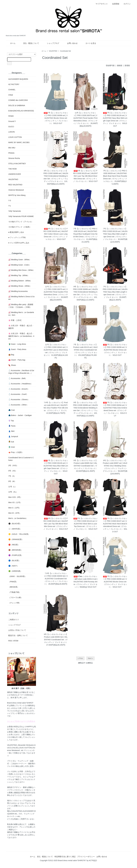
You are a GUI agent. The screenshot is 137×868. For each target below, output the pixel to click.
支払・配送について (29, 43)
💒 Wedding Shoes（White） (20, 286)
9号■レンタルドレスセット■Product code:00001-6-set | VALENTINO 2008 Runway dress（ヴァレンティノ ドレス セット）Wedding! (85, 582)
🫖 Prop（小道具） (16, 452)
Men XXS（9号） (15, 497)
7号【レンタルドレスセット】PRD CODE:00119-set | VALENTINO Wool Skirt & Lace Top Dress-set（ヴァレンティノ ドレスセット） (85, 524)
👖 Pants (12, 426)
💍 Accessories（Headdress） (20, 384)
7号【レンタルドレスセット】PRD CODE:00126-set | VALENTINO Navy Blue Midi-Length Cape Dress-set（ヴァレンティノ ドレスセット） (115, 234)
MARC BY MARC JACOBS (19, 142)
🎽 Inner (12, 447)
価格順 (120, 65)
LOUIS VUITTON (15, 137)
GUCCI (11, 127)
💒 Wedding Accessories (18, 291)
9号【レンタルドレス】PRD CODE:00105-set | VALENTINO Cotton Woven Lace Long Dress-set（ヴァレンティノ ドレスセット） (56, 234)
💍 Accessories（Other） (18, 405)
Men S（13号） (15, 508)
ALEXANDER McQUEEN (18, 79)
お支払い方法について (17, 630)
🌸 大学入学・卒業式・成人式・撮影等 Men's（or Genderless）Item (21, 336)
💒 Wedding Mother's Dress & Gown (21, 298)
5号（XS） (13, 471)
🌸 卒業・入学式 (15, 320)
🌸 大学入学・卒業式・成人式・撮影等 (21, 327)
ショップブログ (51, 43)
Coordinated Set (65, 51)
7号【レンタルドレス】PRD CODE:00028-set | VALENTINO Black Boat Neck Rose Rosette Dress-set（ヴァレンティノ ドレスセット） (115, 176)
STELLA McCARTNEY (17, 164)
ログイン (126, 4)
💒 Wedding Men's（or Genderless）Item (21, 314)
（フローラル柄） (15, 597)
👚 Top (11, 421)
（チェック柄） (15, 603)
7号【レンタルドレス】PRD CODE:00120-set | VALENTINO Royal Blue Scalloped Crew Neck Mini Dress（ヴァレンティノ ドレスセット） (85, 234)
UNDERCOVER (15, 174)
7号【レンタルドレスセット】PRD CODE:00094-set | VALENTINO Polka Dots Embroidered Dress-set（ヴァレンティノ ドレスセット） (115, 408)
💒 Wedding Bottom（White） (20, 281)
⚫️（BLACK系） (15, 524)
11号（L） (12, 487)
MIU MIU (12, 148)
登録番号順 (110, 65)
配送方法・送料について (18, 635)
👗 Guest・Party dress (17, 349)
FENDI (11, 116)
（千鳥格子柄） (15, 592)
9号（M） (12, 481)
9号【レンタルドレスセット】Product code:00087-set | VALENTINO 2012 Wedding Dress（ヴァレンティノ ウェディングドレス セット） (115, 466)
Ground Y (12, 121)
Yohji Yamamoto (15, 211)
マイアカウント (100, 4)
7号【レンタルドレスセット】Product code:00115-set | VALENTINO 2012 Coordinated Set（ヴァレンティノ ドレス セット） (85, 350)
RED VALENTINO (15, 185)
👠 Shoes (12, 365)
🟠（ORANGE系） (16, 539)
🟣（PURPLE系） (16, 555)
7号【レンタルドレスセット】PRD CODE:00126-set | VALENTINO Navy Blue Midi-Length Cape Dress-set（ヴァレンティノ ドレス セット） (115, 118)
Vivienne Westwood (16, 190)
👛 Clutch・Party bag (17, 360)
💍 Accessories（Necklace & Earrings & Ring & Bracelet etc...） (21, 372)
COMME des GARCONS (18, 100)
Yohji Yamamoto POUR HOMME (21, 216)
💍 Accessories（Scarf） (18, 394)
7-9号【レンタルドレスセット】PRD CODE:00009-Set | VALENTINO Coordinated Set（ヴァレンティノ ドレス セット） (56, 579)
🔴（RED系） (14, 545)
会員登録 (114, 4)
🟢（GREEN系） (15, 571)
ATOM (16, 641)
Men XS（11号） (15, 502)
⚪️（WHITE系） (15, 529)
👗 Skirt (11, 431)
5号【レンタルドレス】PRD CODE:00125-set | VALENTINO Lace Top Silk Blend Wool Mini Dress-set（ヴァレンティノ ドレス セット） (85, 176)
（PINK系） (13, 582)
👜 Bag (11, 355)
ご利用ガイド (14, 620)
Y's (10, 206)
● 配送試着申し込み (16, 232)
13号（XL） (13, 492)
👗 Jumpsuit (13, 436)
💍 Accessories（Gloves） (19, 399)
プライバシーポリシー (86, 857)
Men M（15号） (15, 513)
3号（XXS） (13, 465)
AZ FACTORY (14, 84)
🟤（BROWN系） (15, 550)
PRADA (11, 153)
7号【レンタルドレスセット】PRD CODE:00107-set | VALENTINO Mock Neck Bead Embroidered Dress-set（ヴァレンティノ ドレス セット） (115, 524)
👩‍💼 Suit (11, 442)
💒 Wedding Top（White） (19, 275)
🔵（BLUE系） (14, 561)
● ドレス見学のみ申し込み (19, 243)
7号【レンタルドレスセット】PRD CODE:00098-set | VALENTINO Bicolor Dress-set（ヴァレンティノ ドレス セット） (56, 118)
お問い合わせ (71, 43)
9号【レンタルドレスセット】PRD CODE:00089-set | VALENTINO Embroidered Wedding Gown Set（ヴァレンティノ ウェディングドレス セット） (56, 176)
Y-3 (10, 201)
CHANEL (12, 90)
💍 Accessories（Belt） (18, 378)
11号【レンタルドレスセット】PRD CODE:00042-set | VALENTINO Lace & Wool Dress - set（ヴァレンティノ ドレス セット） (56, 350)
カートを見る (89, 43)
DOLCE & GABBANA (17, 105)
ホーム (11, 43)
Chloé (11, 95)
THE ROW (13, 169)
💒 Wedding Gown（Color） (20, 265)
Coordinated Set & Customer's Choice (21, 459)
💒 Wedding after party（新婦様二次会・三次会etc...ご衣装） (21, 306)
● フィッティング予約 (17, 237)
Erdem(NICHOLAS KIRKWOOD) (21, 111)
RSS (10, 641)
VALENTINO (53, 51)
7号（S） (12, 476)
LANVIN (12, 132)
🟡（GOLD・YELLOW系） (19, 534)
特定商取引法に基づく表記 (65, 857)
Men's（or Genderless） (18, 518)
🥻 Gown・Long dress (17, 344)
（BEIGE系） (14, 587)
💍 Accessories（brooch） (19, 389)
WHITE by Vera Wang (17, 195)
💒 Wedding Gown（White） (20, 260)
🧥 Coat (12, 410)
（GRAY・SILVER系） (17, 576)
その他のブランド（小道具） (20, 227)
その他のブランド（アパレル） (21, 222)
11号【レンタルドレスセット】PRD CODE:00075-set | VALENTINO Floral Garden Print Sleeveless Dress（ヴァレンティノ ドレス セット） (85, 118)
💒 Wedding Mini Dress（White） (22, 270)
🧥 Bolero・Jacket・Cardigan (20, 415)
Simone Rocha (14, 158)
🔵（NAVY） (14, 566)
